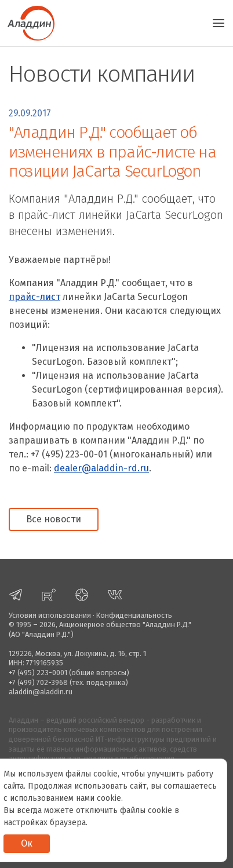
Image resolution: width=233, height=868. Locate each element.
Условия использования (50, 615)
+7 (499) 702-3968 (38, 682)
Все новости (54, 519)
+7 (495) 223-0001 (38, 673)
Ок (27, 843)
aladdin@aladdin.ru (41, 692)
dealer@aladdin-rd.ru (101, 468)
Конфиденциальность (134, 615)
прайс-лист (34, 297)
